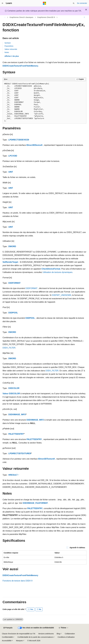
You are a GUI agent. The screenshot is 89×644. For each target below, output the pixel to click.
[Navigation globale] (2, 3)
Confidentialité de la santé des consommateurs (35, 637)
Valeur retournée (11, 49)
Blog (58, 634)
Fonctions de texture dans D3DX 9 (17, 581)
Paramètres (9, 46)
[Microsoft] (44, 3)
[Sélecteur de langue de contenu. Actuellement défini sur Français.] (8, 628)
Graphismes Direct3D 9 (46, 17)
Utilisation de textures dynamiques (58, 272)
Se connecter (82, 3)
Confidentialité (7, 637)
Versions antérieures (46, 634)
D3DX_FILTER (9, 348)
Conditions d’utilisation (66, 637)
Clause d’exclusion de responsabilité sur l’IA (19, 634)
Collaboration (70, 634)
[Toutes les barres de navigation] (5, 17)
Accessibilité (7, 641)
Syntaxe (8, 43)
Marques (19, 641)
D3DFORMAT (14, 283)
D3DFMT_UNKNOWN (62, 295)
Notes (7, 52)
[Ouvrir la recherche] (74, 3)
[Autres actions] (84, 17)
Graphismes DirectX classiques (22, 17)
